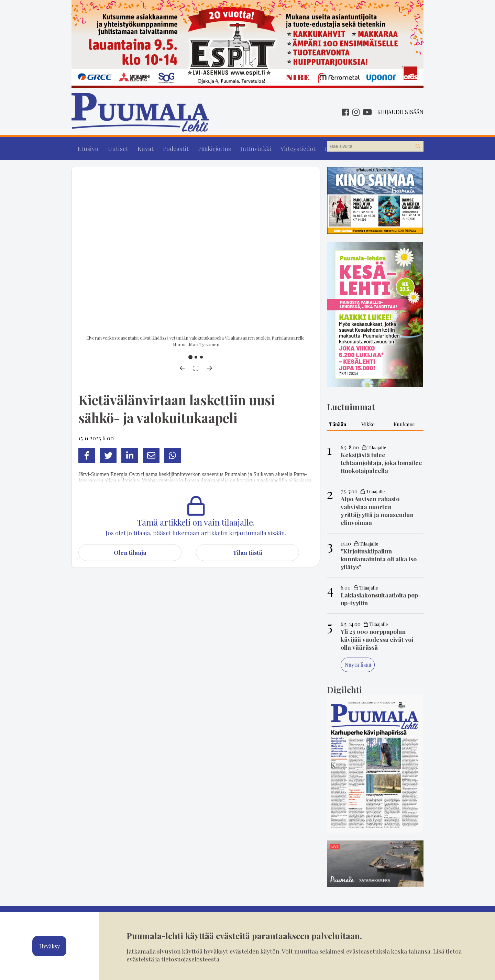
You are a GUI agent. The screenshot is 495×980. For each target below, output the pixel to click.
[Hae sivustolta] (418, 146)
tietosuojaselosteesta (190, 959)
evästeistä (140, 959)
